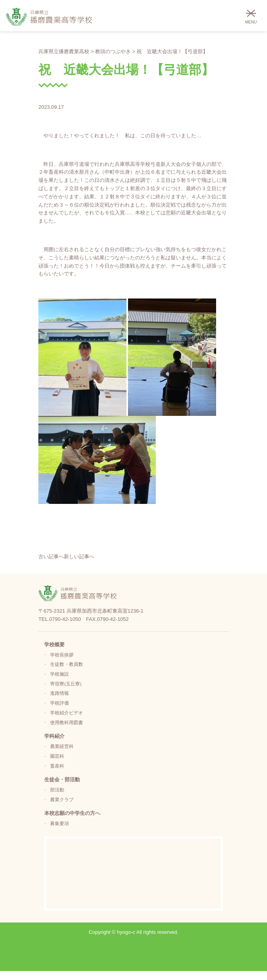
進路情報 (60, 693)
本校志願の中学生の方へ (72, 813)
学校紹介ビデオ (67, 713)
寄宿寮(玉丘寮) (66, 684)
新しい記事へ (79, 557)
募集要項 (60, 823)
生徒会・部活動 (62, 780)
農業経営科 (62, 746)
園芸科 (57, 756)
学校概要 (54, 645)
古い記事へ (51, 557)
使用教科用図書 (67, 722)
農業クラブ (62, 799)
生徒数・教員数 (67, 664)
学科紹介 (54, 736)
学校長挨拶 (62, 655)
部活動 (57, 790)
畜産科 (57, 766)
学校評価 (60, 703)
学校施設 (60, 674)
